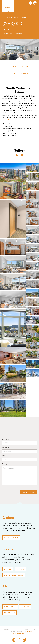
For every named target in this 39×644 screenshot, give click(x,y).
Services (9, 549)
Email (3, 456)
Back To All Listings (13, 33)
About (7, 586)
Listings (8, 518)
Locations (10, 613)
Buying (8, 569)
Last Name (5, 447)
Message (5, 464)
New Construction (14, 575)
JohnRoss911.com (7, 120)
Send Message (29, 492)
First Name (5, 439)
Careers (25, 607)
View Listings (11, 538)
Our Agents (10, 607)
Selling (20, 569)
